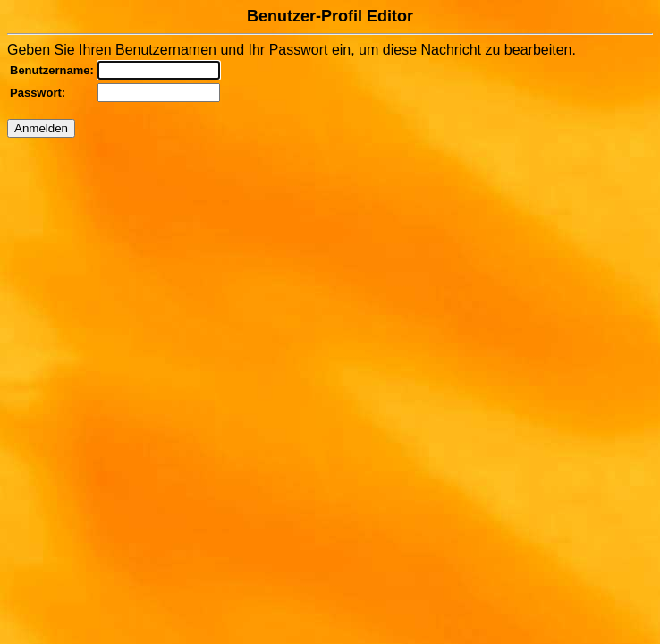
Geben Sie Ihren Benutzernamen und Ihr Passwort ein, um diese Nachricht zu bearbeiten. (330, 72)
